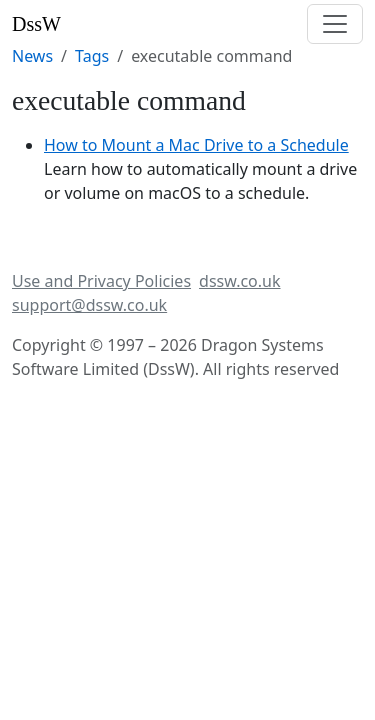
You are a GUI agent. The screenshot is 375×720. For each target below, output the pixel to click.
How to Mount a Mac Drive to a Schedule (196, 145)
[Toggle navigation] (335, 24)
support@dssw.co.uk (89, 305)
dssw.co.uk (239, 281)
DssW (36, 24)
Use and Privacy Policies (101, 281)
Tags (92, 56)
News (32, 56)
